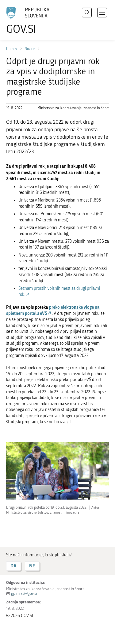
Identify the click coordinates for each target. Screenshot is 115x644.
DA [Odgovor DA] (13, 566)
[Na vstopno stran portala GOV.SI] (31, 21)
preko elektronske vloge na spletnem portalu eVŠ (53, 310)
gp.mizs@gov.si (24, 593)
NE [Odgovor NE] (32, 566)
